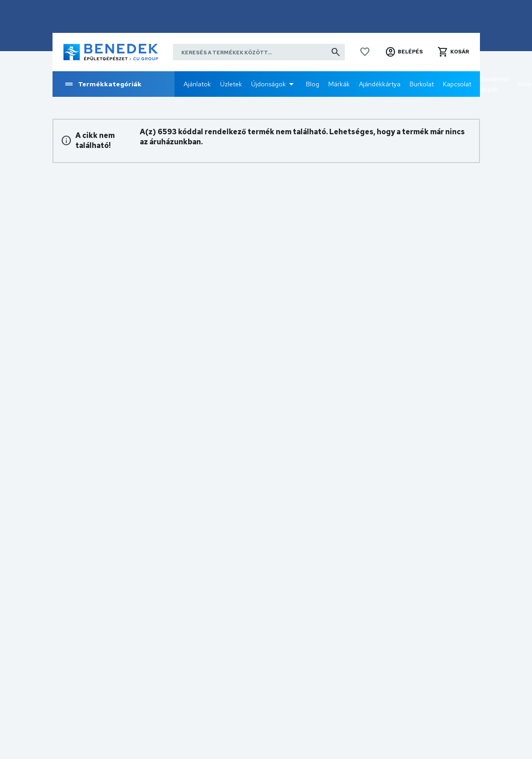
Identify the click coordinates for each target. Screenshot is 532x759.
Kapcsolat (457, 84)
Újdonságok (269, 84)
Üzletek (231, 84)
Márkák (339, 84)
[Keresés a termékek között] (259, 52)
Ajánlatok (197, 84)
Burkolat (422, 84)
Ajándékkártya (380, 84)
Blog (313, 84)
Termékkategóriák (103, 84)
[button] (404, 52)
